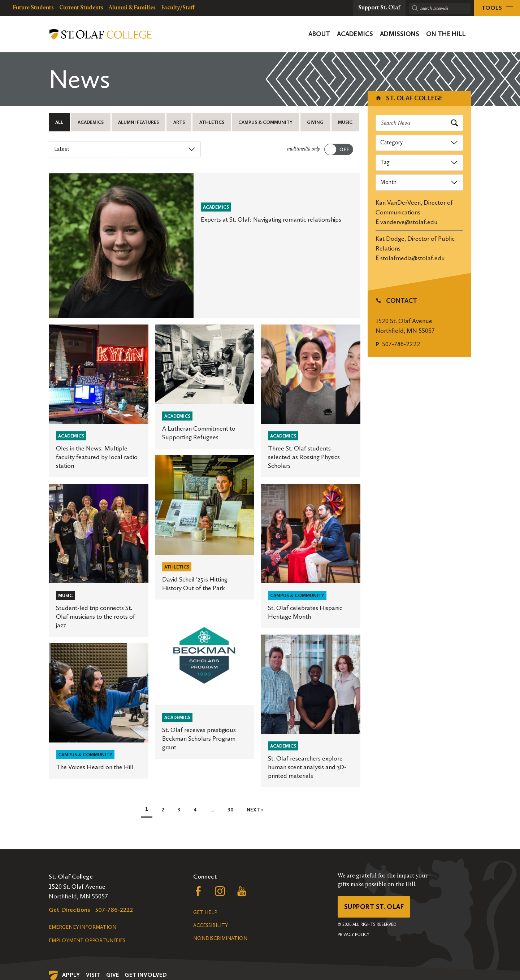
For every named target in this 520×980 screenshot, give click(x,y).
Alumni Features (138, 122)
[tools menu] (497, 8)
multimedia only (304, 149)
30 (231, 810)
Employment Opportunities (87, 940)
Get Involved (146, 975)
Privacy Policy (354, 935)
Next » (255, 810)
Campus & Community (265, 122)
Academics (91, 122)
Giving (315, 122)
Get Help (205, 912)
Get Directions (70, 910)
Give (113, 975)
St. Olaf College (409, 98)
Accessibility (211, 925)
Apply (71, 975)
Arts (179, 122)
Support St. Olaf (374, 907)
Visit (93, 975)
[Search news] (420, 123)
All (59, 122)
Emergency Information (83, 927)
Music (345, 122)
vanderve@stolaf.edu (409, 222)
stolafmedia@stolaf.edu (413, 258)
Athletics (212, 122)
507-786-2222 (401, 344)
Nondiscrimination (220, 938)
